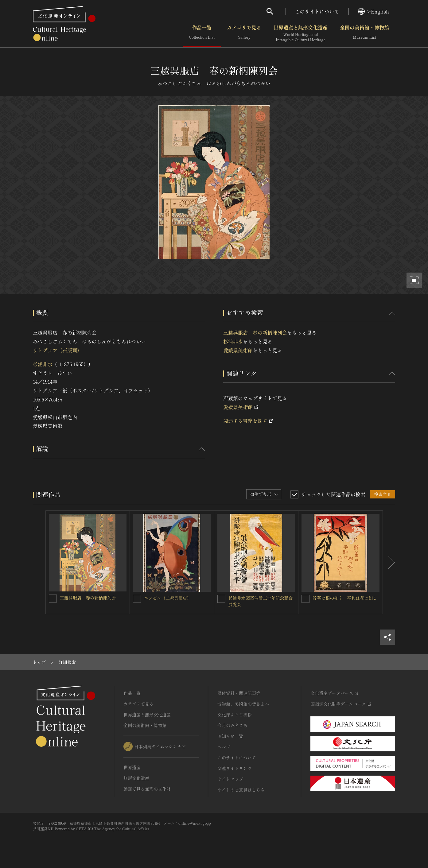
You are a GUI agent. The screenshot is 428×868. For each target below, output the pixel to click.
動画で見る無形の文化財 (147, 789)
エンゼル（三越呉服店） (168, 598)
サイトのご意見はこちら (241, 790)
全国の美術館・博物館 (364, 33)
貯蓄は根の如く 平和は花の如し (345, 598)
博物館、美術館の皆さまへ (243, 704)
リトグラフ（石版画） (57, 350)
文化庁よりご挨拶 (235, 715)
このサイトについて (317, 11)
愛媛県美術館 (238, 350)
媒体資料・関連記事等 (239, 693)
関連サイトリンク (235, 768)
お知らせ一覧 (230, 736)
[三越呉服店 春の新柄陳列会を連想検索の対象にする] (53, 599)
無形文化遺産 (136, 778)
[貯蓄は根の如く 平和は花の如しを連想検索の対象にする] (305, 599)
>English (374, 11)
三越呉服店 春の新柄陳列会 (255, 332)
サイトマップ (230, 779)
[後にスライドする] (389, 562)
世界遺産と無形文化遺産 (301, 33)
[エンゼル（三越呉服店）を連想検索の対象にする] (137, 599)
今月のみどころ (232, 725)
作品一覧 (202, 33)
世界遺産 (132, 767)
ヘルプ (224, 747)
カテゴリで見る (244, 33)
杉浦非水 (43, 364)
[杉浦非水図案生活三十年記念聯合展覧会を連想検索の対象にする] (221, 599)
